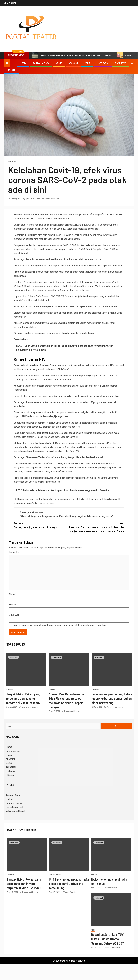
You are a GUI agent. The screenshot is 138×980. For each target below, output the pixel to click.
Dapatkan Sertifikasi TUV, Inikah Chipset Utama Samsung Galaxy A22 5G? (108, 939)
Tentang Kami (13, 795)
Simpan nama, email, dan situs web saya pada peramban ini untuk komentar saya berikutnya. (60, 625)
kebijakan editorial (15, 811)
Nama (13, 594)
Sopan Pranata (70, 892)
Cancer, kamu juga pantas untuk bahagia (41, 525)
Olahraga (121, 63)
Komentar (14, 552)
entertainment (55, 875)
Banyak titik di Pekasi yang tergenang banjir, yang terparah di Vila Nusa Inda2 (73, 55)
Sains (87, 63)
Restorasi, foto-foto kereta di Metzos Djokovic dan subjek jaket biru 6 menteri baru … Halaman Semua (97, 527)
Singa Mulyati (112, 888)
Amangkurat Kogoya (19, 199)
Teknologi (103, 63)
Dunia (59, 63)
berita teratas (41, 63)
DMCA (9, 799)
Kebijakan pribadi (15, 807)
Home (23, 63)
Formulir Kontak (14, 803)
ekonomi (73, 63)
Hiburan (11, 70)
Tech (93, 930)
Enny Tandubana (113, 947)
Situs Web (14, 615)
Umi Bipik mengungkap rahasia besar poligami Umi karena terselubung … (69, 884)
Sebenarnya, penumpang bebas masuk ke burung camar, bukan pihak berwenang (112, 698)
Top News (12, 162)
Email (13, 605)
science (94, 875)
